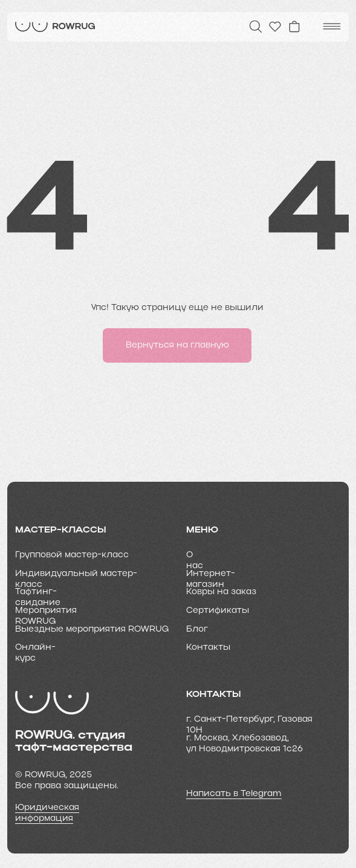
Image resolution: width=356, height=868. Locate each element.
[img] (56, 27)
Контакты (208, 648)
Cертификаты (218, 611)
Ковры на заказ (221, 592)
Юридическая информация (47, 813)
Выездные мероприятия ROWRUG (92, 630)
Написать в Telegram (234, 794)
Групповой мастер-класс (72, 555)
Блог (197, 630)
